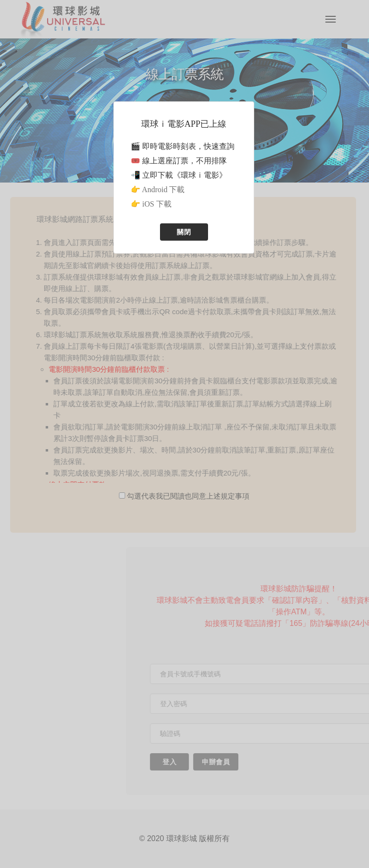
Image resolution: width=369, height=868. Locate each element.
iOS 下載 (157, 204)
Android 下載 (163, 189)
